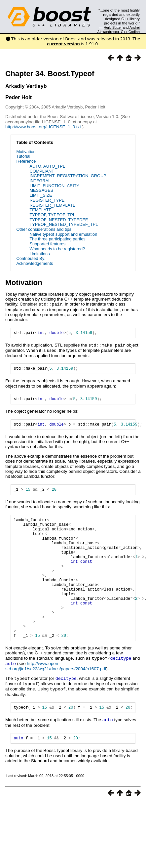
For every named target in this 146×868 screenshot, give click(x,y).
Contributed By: (31, 258)
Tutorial (23, 156)
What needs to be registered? (57, 249)
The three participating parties (57, 239)
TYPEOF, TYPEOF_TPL (52, 215)
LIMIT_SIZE (41, 195)
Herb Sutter (113, 27)
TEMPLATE (40, 210)
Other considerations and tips (44, 229)
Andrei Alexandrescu (119, 29)
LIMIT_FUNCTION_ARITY (54, 186)
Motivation (26, 152)
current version (63, 44)
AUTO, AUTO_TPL (47, 166)
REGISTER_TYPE (47, 200)
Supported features (47, 244)
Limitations (39, 254)
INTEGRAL (40, 181)
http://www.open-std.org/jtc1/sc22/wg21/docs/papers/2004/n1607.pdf (56, 696)
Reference (26, 161)
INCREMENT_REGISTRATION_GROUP (68, 176)
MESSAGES (41, 190)
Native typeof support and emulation (63, 234)
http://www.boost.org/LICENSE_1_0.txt (44, 127)
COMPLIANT (42, 171)
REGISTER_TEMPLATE (52, 205)
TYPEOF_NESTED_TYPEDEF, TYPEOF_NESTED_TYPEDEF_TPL (64, 222)
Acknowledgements (35, 263)
